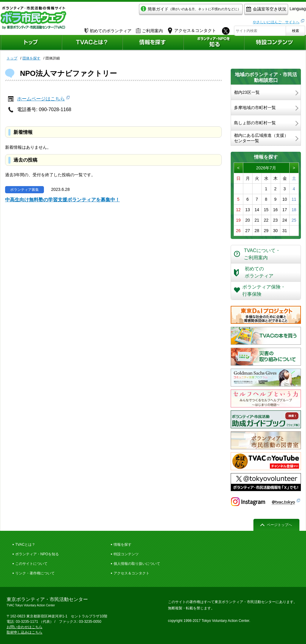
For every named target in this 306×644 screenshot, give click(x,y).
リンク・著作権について (35, 573)
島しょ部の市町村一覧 (255, 123)
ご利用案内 (149, 29)
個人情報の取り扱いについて (137, 564)
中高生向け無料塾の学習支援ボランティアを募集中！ (62, 200)
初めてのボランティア (108, 29)
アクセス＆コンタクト (131, 573)
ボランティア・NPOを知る (37, 554)
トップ (12, 58)
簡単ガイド (163, 11)
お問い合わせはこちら (25, 627)
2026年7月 (266, 168)
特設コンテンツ (126, 554)
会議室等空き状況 (238, 11)
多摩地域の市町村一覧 (255, 108)
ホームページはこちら (41, 99)
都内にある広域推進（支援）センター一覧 (261, 138)
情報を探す (123, 545)
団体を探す (31, 58)
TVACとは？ (25, 545)
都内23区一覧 (247, 92)
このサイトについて (31, 564)
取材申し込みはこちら (25, 632)
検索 (296, 29)
